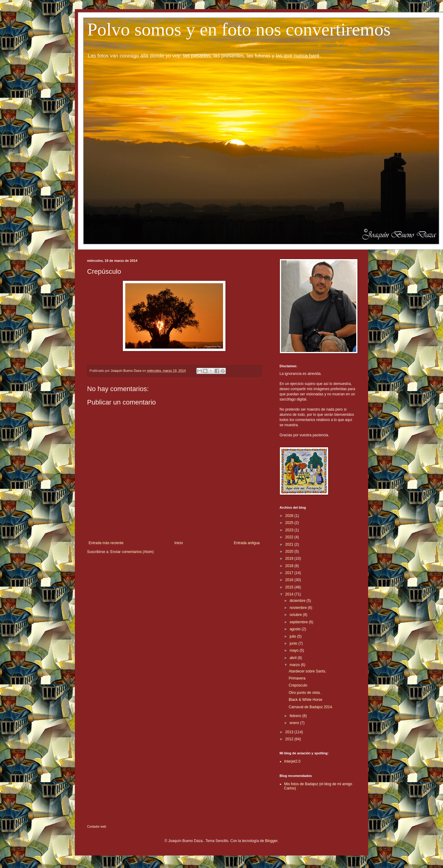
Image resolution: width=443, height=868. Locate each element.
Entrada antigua (247, 543)
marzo (295, 665)
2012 (290, 739)
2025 (290, 523)
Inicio (179, 543)
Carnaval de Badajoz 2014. (311, 707)
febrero (296, 716)
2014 (290, 594)
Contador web (97, 827)
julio (293, 636)
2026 (290, 516)
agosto (296, 629)
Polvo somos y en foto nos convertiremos (239, 29)
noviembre (299, 608)
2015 (290, 587)
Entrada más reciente (106, 543)
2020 (290, 551)
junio (294, 643)
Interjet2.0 (292, 761)
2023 (290, 530)
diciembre (298, 601)
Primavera (297, 678)
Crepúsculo (298, 685)
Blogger (271, 841)
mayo (295, 650)
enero (295, 723)
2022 (290, 537)
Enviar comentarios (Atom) (132, 552)
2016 (290, 580)
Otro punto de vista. (305, 693)
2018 (290, 566)
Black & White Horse (306, 700)
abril (294, 658)
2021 (290, 544)
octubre (296, 615)
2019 (290, 559)
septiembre (299, 622)
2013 (290, 732)
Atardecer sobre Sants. (308, 671)
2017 (290, 573)
